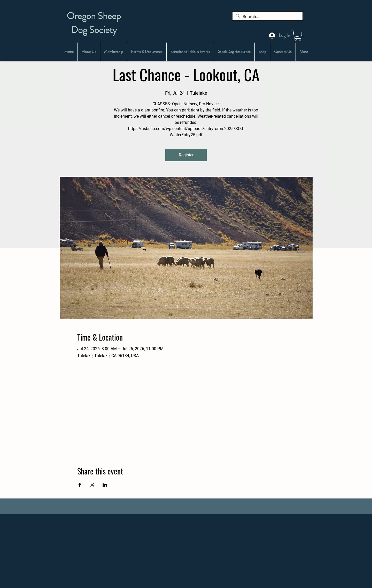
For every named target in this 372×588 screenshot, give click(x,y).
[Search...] (267, 17)
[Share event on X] (92, 485)
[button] (298, 35)
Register (186, 155)
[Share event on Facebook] (80, 485)
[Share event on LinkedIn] (105, 485)
